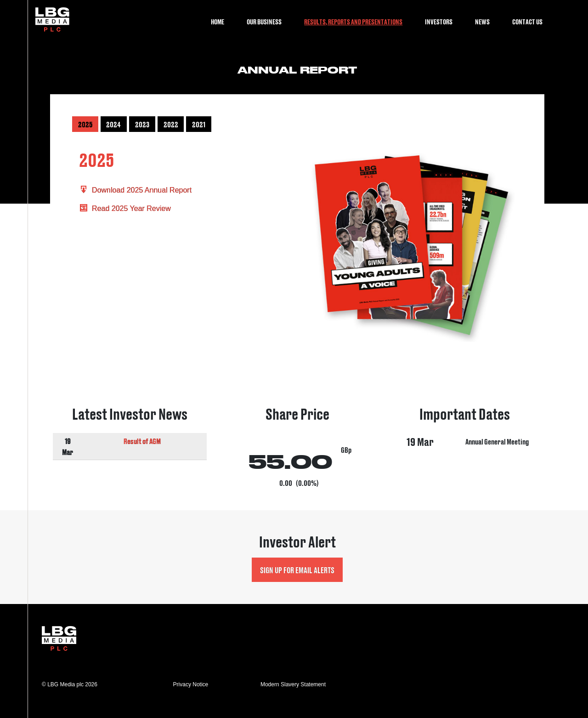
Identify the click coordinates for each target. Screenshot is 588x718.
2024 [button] (113, 124)
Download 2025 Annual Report (135, 190)
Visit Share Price (297, 448)
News (482, 21)
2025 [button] (85, 124)
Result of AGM (142, 441)
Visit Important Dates (465, 448)
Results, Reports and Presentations (353, 21)
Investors (439, 21)
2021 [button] (199, 124)
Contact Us (527, 21)
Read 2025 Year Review (125, 208)
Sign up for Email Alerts (297, 570)
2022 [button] (171, 124)
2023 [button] (142, 124)
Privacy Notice (191, 684)
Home (218, 21)
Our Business (264, 21)
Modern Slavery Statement (293, 684)
